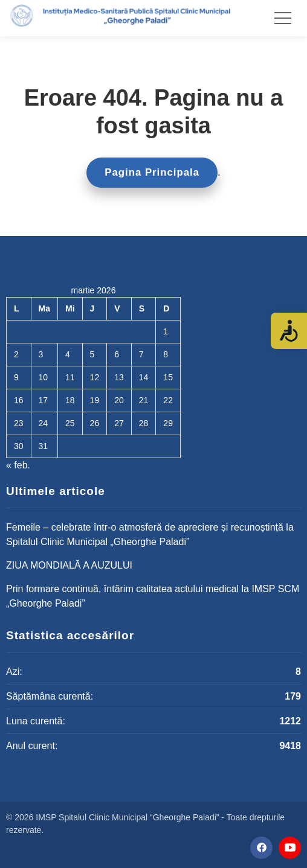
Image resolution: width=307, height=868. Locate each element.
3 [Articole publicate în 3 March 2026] (41, 354)
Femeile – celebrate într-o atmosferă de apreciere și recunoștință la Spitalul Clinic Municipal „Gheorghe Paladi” (150, 535)
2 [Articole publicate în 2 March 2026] (16, 354)
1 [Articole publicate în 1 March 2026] (166, 331)
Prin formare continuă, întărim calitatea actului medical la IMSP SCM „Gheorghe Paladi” (153, 596)
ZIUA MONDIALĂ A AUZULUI (69, 565)
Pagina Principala (152, 173)
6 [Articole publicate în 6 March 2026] (117, 354)
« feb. (18, 465)
